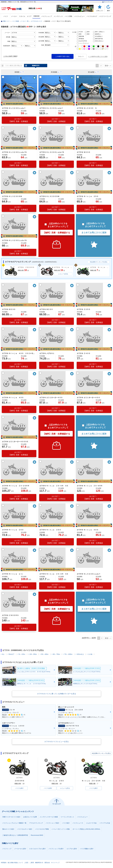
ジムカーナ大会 (91, 823)
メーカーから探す (20, 849)
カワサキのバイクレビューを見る (56, 742)
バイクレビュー (79, 16)
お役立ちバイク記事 (30, 817)
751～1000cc (68, 654)
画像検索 (36, 16)
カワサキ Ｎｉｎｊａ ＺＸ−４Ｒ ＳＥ (54, 486)
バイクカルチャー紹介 (25, 829)
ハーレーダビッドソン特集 (61, 829)
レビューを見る (63, 274)
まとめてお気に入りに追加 (94, 233)
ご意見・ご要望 (29, 863)
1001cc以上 (80, 654)
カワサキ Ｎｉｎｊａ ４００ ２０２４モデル (19, 353)
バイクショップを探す (56, 849)
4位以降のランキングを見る (99, 262)
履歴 (108, 11)
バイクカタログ (92, 16)
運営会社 (47, 863)
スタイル (22, 16)
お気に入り (100, 11)
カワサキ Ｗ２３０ (83, 152)
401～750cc (56, 654)
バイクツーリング (105, 16)
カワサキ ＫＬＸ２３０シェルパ (14, 108)
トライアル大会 (105, 823)
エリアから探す (72, 849)
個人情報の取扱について (15, 863)
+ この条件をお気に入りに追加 (98, 56)
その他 (90, 654)
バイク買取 (68, 16)
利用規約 (4, 863)
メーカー (14, 16)
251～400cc (45, 654)
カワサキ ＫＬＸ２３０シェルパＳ (14, 152)
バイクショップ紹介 (53, 823)
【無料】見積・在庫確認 (18, 120)
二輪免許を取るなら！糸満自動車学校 (15, 835)
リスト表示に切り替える (14, 66)
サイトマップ (107, 2)
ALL (3, 654)
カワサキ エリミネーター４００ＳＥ (15, 442)
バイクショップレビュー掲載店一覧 (14, 823)
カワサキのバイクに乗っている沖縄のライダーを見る (56, 694)
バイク (6, 16)
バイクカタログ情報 (42, 829)
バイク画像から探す (87, 849)
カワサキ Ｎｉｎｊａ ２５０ (88, 196)
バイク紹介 (66, 823)
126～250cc (33, 654)
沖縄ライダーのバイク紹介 (11, 817)
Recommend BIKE (37, 835)
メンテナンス (58, 16)
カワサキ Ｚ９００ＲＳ (10, 615)
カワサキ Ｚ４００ (83, 353)
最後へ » (108, 66)
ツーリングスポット (67, 817)
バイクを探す (19, 788)
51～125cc (22, 654)
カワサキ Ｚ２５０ (83, 309)
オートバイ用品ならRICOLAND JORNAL (86, 829)
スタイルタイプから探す (37, 849)
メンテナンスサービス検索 (49, 817)
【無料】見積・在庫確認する (56, 233)
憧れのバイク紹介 (8, 829)
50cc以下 (12, 654)
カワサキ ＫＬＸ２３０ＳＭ (12, 196)
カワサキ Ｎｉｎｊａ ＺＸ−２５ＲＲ (16, 486)
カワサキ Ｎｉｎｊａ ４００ (13, 398)
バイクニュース (78, 823)
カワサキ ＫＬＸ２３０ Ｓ (87, 108)
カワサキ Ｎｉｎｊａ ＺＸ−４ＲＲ (90, 486)
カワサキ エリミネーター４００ (51, 398)
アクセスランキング (36, 823)
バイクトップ (7, 849)
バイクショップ (47, 16)
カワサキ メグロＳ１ (47, 353)
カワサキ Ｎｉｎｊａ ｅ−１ (12, 574)
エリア (29, 16)
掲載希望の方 (39, 863)
